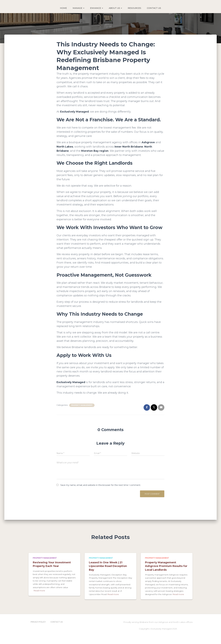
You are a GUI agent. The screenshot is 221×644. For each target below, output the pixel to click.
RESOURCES (134, 8)
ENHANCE (97, 8)
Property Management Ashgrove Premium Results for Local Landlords (166, 566)
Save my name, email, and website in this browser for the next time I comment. (101, 485)
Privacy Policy (38, 622)
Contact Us (57, 622)
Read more (39, 591)
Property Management (82, 405)
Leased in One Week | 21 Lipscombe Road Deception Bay (108, 566)
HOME (63, 8)
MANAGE (78, 8)
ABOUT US (115, 8)
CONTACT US (154, 8)
